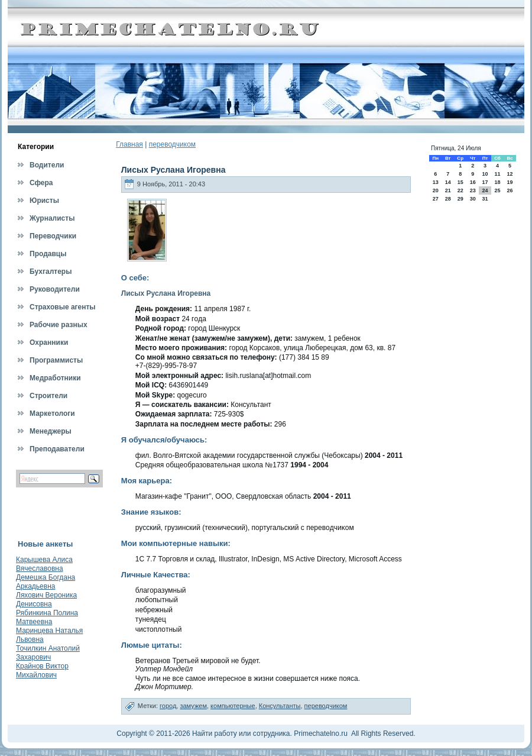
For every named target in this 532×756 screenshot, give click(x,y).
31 (485, 199)
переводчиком (172, 144)
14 (448, 182)
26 (510, 190)
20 (436, 190)
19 (510, 182)
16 (473, 182)
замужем (193, 706)
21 (448, 190)
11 (497, 174)
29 (460, 199)
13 (436, 182)
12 (510, 174)
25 (497, 190)
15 (460, 182)
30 (473, 199)
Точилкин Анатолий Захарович (48, 653)
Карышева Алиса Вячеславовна (44, 564)
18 (497, 182)
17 (485, 182)
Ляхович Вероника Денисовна (46, 600)
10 (485, 174)
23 (473, 190)
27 (436, 199)
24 (485, 190)
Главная (129, 144)
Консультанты (280, 706)
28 (448, 199)
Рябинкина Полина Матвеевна (47, 617)
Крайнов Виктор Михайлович (42, 671)
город (168, 706)
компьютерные (233, 706)
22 (460, 190)
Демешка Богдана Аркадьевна (46, 582)
